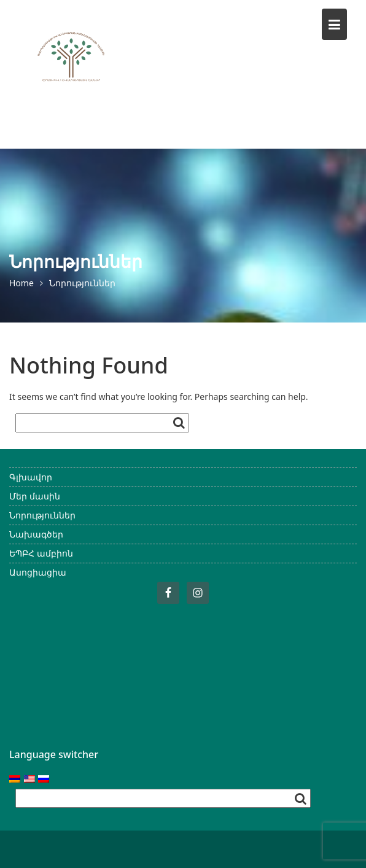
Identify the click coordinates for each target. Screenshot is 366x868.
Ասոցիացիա (38, 572)
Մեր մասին (35, 496)
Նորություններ (42, 515)
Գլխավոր (31, 477)
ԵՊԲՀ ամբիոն (41, 553)
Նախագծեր (36, 534)
